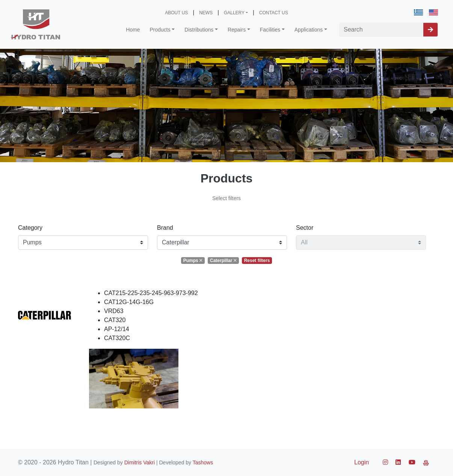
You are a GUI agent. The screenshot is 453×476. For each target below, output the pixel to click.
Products (160, 30)
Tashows (203, 462)
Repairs (237, 30)
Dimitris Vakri (140, 462)
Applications (309, 30)
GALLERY (234, 13)
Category (30, 228)
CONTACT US (274, 13)
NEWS (206, 13)
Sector (305, 228)
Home (133, 30)
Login (362, 462)
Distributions (199, 30)
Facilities (270, 30)
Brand (165, 228)
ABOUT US (176, 13)
